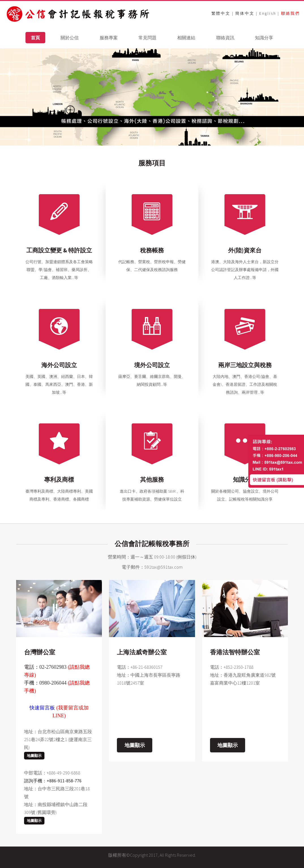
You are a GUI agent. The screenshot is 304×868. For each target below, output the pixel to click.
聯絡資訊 (225, 38)
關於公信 (70, 38)
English (268, 13)
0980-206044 (53, 683)
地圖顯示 (34, 756)
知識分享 (264, 38)
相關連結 (186, 38)
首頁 (35, 38)
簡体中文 (245, 13)
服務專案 (109, 38)
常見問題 (147, 38)
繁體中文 (221, 13)
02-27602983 (53, 667)
